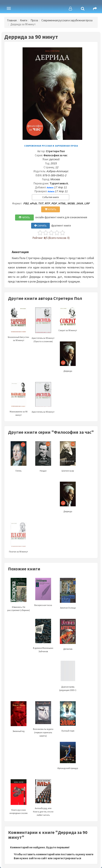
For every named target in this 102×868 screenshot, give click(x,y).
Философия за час (55, 155)
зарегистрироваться (67, 858)
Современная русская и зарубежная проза (67, 20)
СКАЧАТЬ (40, 226)
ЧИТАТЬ (24, 217)
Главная (12, 20)
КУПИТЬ (51, 209)
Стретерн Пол (55, 151)
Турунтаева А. (59, 183)
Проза (34, 20)
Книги (24, 20)
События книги (51, 197)
